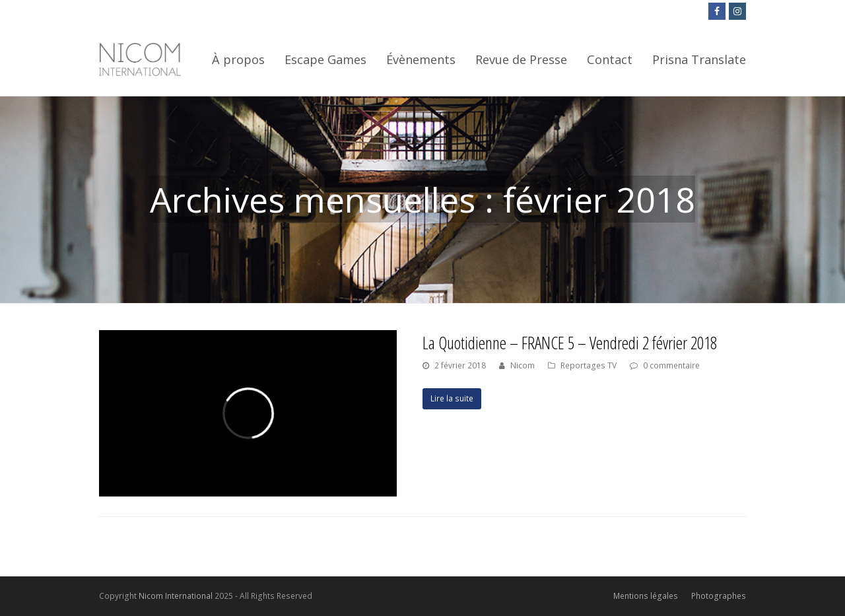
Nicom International (176, 596)
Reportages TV (589, 365)
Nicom (523, 365)
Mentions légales (646, 596)
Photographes (719, 596)
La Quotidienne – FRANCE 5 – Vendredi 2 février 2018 (570, 343)
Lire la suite (452, 398)
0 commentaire (671, 365)
